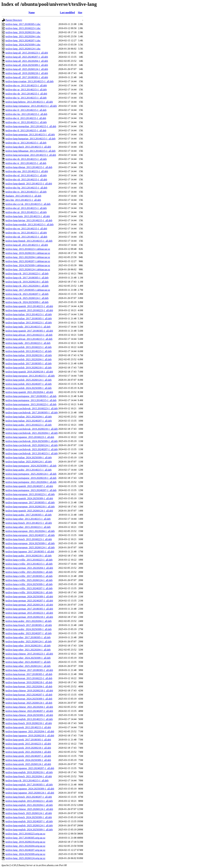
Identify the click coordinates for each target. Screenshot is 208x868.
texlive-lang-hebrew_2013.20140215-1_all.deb (29, 102)
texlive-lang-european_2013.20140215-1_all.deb (30, 376)
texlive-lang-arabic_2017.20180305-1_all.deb (29, 515)
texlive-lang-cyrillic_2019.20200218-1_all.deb (29, 592)
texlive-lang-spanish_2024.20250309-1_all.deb (29, 498)
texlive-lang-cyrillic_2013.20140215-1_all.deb (29, 564)
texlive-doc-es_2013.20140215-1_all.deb (26, 85)
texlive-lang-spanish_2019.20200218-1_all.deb (29, 372)
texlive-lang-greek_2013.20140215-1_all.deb (28, 727)
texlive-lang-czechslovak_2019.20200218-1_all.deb (32, 429)
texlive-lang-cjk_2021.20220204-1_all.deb (27, 286)
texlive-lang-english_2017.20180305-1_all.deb (29, 785)
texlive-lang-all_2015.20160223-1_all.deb (27, 53)
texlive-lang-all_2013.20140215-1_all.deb (27, 245)
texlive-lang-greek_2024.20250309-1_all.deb (28, 760)
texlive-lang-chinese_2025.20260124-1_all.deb (29, 809)
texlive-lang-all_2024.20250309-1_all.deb (27, 65)
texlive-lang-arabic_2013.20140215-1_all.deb (29, 470)
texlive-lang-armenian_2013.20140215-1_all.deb (30, 135)
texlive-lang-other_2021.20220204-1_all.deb (28, 650)
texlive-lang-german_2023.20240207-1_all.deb (29, 601)
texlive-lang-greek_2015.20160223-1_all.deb (28, 744)
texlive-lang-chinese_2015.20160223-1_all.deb (29, 654)
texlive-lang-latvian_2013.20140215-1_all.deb (29, 220)
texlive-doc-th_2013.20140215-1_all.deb (26, 159)
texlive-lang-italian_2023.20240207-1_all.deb (29, 421)
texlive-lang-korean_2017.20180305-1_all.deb (29, 674)
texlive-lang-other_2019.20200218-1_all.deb (28, 646)
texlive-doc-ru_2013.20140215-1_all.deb (26, 233)
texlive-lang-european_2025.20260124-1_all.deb (30, 547)
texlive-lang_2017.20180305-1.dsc (23, 24)
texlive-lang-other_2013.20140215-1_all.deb (28, 519)
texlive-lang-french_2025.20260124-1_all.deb (29, 813)
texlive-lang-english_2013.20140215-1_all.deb (29, 719)
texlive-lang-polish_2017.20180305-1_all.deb (29, 363)
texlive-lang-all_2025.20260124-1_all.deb (27, 69)
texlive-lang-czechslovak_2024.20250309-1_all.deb (32, 441)
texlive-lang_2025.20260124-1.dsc (23, 49)
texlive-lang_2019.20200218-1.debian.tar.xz (28, 253)
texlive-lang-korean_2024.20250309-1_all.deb (29, 699)
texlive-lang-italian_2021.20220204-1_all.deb (29, 417)
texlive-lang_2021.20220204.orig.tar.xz (25, 846)
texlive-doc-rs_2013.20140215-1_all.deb (26, 192)
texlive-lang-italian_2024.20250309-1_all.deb (29, 458)
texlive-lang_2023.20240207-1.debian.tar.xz (28, 261)
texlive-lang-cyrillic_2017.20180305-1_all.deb (29, 576)
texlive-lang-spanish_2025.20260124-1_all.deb (29, 511)
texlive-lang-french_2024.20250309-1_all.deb (29, 817)
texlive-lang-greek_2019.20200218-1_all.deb (28, 748)
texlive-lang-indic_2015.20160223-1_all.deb (28, 343)
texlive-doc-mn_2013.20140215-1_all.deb (27, 171)
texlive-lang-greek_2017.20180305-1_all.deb (28, 740)
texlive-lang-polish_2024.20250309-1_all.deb (29, 388)
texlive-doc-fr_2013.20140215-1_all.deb (26, 110)
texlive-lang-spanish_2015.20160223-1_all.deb (29, 310)
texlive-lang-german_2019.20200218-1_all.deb (29, 617)
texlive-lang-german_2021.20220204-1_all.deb (29, 568)
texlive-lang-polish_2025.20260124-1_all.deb (29, 380)
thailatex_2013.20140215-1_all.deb (23, 196)
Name (32, 13)
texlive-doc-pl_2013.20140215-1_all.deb (26, 208)
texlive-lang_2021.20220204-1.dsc (23, 36)
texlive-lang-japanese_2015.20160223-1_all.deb (30, 437)
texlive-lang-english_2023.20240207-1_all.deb (29, 821)
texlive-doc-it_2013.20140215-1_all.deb (26, 118)
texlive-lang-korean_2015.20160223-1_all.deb (29, 678)
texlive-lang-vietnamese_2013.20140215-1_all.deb (31, 106)
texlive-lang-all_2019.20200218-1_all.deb (27, 73)
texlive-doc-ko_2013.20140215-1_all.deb (26, 114)
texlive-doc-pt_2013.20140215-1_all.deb (26, 212)
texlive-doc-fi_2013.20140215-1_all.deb (26, 130)
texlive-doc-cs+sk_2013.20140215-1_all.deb (28, 204)
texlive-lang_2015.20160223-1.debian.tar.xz (28, 249)
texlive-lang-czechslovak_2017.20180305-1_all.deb (32, 413)
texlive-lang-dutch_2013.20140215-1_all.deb (28, 147)
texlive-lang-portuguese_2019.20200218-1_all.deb (31, 478)
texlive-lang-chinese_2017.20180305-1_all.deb (29, 670)
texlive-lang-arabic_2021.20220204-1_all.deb (29, 621)
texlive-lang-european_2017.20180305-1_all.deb (30, 502)
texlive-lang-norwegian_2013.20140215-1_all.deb (31, 155)
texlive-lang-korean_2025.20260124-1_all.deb (29, 703)
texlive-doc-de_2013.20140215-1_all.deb (26, 94)
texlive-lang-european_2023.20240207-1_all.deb (30, 535)
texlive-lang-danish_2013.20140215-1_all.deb (29, 184)
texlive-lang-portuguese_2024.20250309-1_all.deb (31, 466)
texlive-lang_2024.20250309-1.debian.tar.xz (28, 265)
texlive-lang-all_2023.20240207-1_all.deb (27, 57)
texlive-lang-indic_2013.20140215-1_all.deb (28, 327)
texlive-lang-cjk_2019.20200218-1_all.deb (27, 282)
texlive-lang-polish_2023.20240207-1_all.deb (29, 384)
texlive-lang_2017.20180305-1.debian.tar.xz (28, 290)
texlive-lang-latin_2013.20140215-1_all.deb (28, 216)
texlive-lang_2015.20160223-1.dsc (23, 28)
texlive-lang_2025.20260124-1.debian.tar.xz (28, 269)
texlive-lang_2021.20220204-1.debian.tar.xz (28, 257)
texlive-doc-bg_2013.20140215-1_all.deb (26, 188)
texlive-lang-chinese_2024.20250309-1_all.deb (29, 715)
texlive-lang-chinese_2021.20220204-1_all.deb (29, 707)
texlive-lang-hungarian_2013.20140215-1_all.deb (30, 139)
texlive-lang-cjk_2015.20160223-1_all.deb (27, 274)
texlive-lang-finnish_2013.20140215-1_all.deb (29, 241)
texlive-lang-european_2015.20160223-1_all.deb (30, 494)
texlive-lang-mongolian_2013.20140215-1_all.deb (31, 126)
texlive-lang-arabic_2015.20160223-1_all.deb (29, 425)
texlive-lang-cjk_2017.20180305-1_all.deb (27, 278)
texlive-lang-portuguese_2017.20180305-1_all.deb (31, 396)
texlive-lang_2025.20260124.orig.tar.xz (25, 858)
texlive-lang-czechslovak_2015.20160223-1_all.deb (32, 408)
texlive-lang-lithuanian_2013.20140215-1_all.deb (30, 151)
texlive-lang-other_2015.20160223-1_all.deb (28, 527)
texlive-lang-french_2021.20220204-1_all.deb (29, 776)
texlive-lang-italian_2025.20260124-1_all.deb (29, 462)
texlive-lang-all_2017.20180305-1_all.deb (27, 77)
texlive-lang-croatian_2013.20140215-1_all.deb (30, 81)
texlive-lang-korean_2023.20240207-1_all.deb (29, 695)
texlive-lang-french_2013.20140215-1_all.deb (29, 523)
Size (80, 13)
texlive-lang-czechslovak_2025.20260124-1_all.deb (32, 445)
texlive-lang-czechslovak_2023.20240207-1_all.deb (32, 449)
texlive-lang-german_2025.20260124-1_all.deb (29, 605)
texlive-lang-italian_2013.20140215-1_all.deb (29, 314)
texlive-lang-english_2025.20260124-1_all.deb (29, 825)
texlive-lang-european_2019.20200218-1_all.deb (30, 507)
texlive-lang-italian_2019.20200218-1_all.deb (29, 355)
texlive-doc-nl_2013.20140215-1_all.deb (26, 175)
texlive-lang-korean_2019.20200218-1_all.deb (29, 682)
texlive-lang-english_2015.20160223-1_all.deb (29, 801)
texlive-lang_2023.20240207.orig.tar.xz (25, 850)
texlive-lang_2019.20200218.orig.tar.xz (25, 842)
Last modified (67, 13)
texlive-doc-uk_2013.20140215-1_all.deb (26, 237)
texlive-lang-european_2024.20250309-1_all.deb (30, 543)
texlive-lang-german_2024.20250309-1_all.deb (29, 597)
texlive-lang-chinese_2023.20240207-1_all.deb (29, 711)
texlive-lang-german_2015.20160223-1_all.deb (29, 613)
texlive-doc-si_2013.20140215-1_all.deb (26, 143)
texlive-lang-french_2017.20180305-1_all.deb (29, 625)
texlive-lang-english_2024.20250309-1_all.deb (29, 830)
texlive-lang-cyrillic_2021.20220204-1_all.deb (29, 572)
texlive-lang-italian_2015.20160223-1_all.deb (29, 323)
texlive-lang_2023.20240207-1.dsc (23, 40)
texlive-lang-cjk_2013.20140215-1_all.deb (27, 780)
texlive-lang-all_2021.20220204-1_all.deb (27, 61)
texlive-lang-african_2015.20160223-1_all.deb (29, 335)
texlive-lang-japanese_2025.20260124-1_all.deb (30, 793)
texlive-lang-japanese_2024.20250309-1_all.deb (30, 789)
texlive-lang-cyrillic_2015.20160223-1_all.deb (29, 560)
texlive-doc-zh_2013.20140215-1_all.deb (26, 179)
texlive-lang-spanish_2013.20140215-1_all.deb (29, 306)
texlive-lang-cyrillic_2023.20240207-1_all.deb (29, 588)
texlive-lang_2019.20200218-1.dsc (23, 32)
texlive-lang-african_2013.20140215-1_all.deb (29, 339)
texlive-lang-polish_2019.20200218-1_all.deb (29, 368)
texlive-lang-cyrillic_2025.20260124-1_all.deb (29, 580)
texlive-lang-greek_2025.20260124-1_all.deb (28, 764)
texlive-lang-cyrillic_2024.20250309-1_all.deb (29, 584)
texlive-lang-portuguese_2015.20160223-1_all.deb (31, 404)
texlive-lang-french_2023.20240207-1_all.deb (29, 797)
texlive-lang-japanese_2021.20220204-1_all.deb (30, 731)
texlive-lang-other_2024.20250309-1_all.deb (28, 658)
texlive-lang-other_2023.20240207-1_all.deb (28, 662)
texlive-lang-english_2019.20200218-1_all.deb (29, 772)
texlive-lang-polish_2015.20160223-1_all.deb (29, 347)
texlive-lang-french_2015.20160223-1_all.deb (29, 539)
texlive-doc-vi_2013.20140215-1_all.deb (26, 122)
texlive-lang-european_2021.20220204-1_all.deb (30, 531)
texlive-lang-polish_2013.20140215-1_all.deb (29, 351)
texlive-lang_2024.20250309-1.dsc (23, 45)
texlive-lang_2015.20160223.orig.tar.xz (25, 834)
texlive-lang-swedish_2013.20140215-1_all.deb (30, 224)
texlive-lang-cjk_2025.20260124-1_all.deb (27, 298)
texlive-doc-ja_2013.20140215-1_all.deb (26, 98)
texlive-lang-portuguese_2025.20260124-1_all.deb (31, 474)
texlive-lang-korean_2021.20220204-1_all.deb (29, 686)
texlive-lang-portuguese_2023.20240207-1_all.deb (31, 490)
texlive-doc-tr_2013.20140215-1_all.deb (26, 163)
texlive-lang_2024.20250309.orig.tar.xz (25, 854)
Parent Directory (14, 20)
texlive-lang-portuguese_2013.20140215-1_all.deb (31, 400)
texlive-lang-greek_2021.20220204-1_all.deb (28, 752)
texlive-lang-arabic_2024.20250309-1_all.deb (29, 629)
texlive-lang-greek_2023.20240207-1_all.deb (28, 756)
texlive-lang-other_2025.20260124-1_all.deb (28, 666)
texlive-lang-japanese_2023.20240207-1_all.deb (30, 768)
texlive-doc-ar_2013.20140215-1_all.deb (26, 90)
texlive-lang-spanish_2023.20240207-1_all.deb (29, 486)
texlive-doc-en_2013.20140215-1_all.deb (26, 229)
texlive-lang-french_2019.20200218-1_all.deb (29, 723)
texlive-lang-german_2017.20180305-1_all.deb (29, 609)
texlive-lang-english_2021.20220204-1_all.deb (29, 805)
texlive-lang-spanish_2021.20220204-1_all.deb (29, 392)
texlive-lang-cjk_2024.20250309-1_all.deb (27, 302)
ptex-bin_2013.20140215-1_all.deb (23, 200)
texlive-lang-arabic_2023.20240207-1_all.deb (29, 633)
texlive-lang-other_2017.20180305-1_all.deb (28, 637)
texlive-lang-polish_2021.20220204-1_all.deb (29, 359)
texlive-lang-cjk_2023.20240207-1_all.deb (27, 294)
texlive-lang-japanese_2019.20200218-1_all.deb (30, 736)
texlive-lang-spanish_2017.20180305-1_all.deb (29, 331)
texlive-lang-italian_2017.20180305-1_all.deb (29, 319)
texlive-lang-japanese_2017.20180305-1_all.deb (30, 552)
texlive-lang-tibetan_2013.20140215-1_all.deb (29, 167)
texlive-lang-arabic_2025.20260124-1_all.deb (29, 641)
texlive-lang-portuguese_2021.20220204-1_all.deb (31, 482)
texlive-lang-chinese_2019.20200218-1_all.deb (29, 691)
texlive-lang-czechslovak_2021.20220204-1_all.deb (32, 433)
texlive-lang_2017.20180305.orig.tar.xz (25, 838)
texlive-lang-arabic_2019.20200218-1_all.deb (29, 556)
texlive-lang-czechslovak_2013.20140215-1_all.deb (32, 453)
